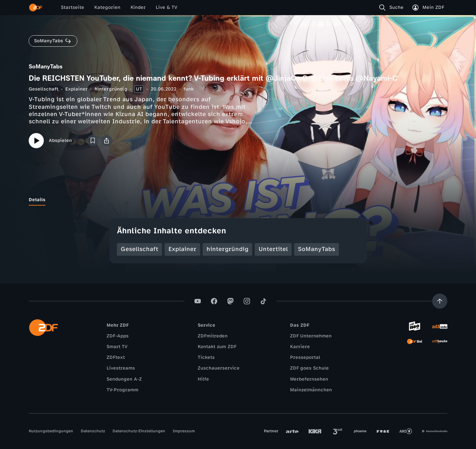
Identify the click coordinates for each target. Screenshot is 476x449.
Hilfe (203, 379)
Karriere (300, 347)
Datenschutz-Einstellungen (139, 431)
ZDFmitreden (213, 336)
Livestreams (121, 368)
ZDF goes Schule (309, 368)
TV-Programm (122, 390)
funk (189, 89)
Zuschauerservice (219, 368)
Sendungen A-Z (124, 379)
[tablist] (238, 200)
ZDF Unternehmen (311, 336)
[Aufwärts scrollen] (440, 301)
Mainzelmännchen (311, 390)
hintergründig (111, 89)
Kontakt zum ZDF (217, 347)
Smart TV (117, 347)
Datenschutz (93, 431)
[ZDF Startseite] (36, 8)
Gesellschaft (44, 89)
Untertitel (273, 249)
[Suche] (393, 8)
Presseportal (305, 357)
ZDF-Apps (118, 336)
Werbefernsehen (309, 379)
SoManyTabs (316, 249)
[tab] (37, 200)
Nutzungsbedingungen (51, 431)
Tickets (206, 357)
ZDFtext (116, 357)
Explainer (76, 89)
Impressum (184, 431)
